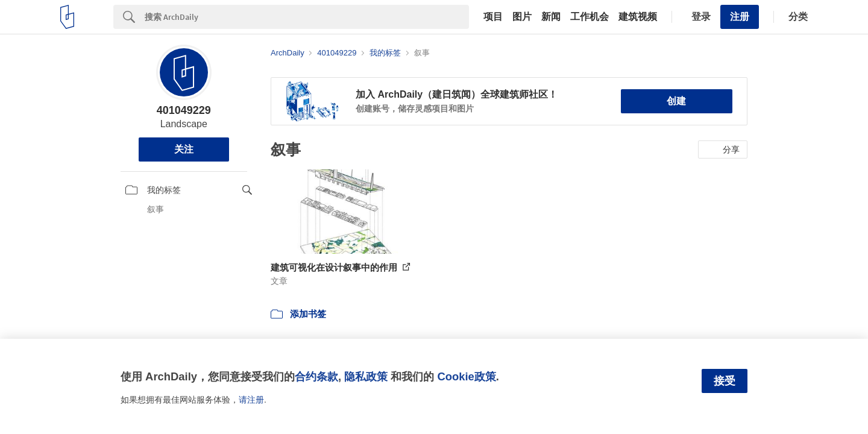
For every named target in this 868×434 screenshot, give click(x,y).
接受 (725, 381)
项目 (493, 17)
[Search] (307, 17)
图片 (522, 17)
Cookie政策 (466, 376)
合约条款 (316, 376)
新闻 (551, 17)
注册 (740, 17)
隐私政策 (366, 376)
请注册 (251, 400)
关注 (184, 149)
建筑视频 (638, 17)
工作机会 (590, 17)
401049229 (184, 110)
